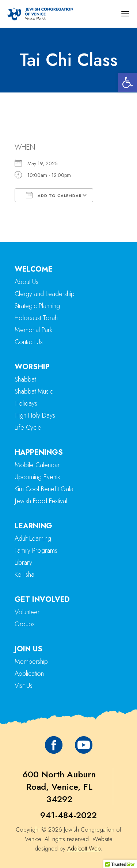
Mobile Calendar (37, 465)
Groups (25, 624)
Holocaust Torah (36, 318)
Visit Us (24, 686)
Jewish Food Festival (41, 501)
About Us (26, 282)
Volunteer (27, 612)
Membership (31, 662)
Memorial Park (33, 330)
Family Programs (36, 551)
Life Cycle (28, 427)
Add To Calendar (54, 195)
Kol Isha (24, 575)
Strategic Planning (37, 306)
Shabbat (25, 379)
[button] (128, 82)
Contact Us (29, 342)
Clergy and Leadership (45, 294)
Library (23, 563)
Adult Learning (33, 538)
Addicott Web (84, 849)
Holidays (26, 403)
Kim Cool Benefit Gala (44, 489)
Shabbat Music (34, 391)
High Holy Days (35, 415)
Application (29, 674)
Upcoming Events (37, 477)
